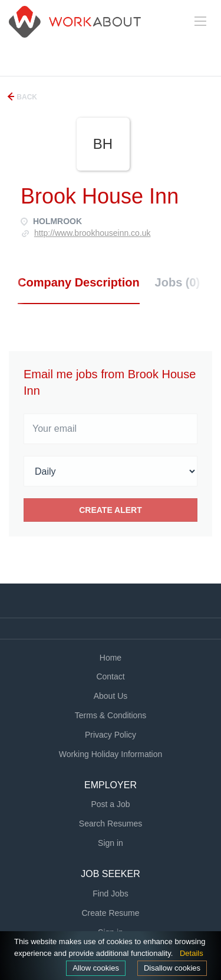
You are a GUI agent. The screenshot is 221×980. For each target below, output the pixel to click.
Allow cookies (96, 968)
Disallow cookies (172, 968)
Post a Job (110, 804)
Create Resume (110, 913)
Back (26, 97)
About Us (111, 696)
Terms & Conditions (111, 715)
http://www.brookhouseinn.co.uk (93, 233)
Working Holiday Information (111, 754)
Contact (110, 676)
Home (111, 658)
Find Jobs (111, 894)
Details (192, 953)
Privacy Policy (111, 735)
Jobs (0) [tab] (178, 282)
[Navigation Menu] (200, 21)
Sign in (111, 843)
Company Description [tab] (79, 282)
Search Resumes (111, 824)
